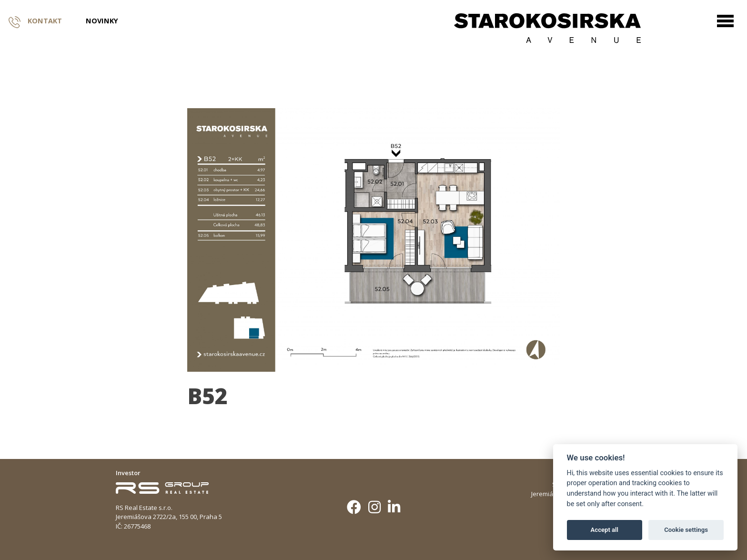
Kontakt (35, 21)
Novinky (102, 21)
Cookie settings (686, 530)
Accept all (605, 530)
